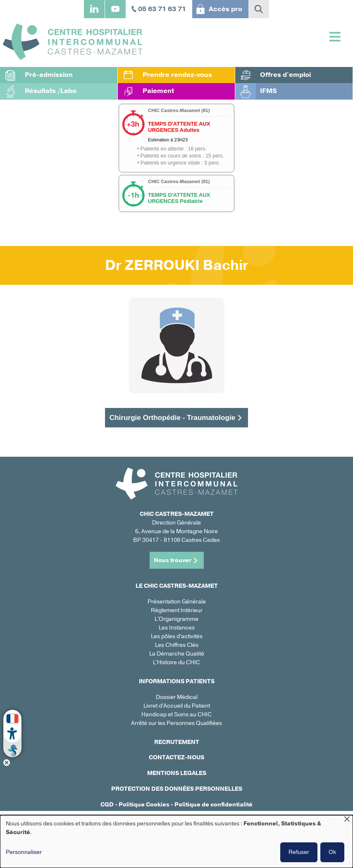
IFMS (268, 91)
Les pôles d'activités (177, 636)
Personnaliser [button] (24, 852)
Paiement (158, 91)
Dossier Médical (177, 697)
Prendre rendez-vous (177, 75)
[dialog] (176, 842)
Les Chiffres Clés (177, 645)
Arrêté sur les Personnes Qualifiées (176, 723)
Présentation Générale (177, 602)
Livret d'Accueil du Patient (177, 706)
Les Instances (177, 628)
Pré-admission (49, 75)
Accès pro (225, 9)
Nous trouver (173, 560)
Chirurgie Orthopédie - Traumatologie (172, 417)
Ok (332, 852)
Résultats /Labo (51, 91)
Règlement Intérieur (177, 610)
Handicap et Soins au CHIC (176, 714)
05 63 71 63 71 (162, 9)
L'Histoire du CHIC (176, 662)
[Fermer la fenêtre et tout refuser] (347, 820)
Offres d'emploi (285, 75)
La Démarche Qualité (177, 654)
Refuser (299, 852)
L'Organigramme (176, 619)
